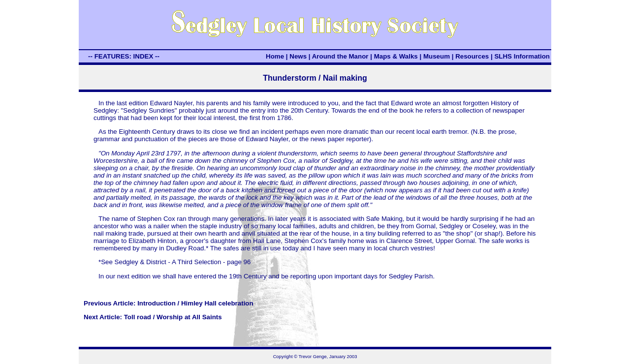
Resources (472, 56)
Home (275, 56)
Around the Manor (340, 56)
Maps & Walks (396, 56)
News (298, 56)
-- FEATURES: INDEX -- (124, 56)
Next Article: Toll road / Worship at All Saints (153, 317)
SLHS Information (522, 56)
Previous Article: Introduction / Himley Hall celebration (169, 303)
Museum (437, 56)
